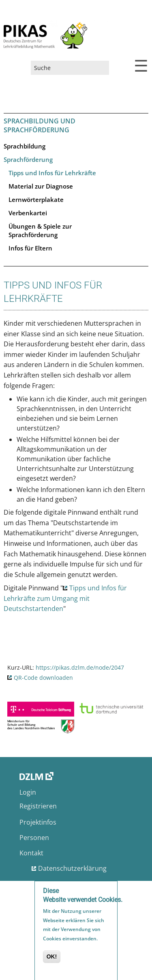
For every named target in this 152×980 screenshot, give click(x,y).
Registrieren (38, 806)
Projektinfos (38, 822)
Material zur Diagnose (41, 186)
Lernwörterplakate (36, 199)
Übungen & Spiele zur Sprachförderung (40, 230)
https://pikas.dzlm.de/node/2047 (80, 667)
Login (28, 792)
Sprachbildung (25, 146)
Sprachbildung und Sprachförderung (40, 125)
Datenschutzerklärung (72, 868)
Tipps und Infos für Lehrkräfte (52, 173)
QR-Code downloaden (43, 678)
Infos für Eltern (30, 248)
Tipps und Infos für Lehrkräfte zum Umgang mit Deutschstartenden (65, 598)
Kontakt (31, 853)
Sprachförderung (28, 159)
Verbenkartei (28, 213)
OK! (52, 959)
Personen (34, 838)
